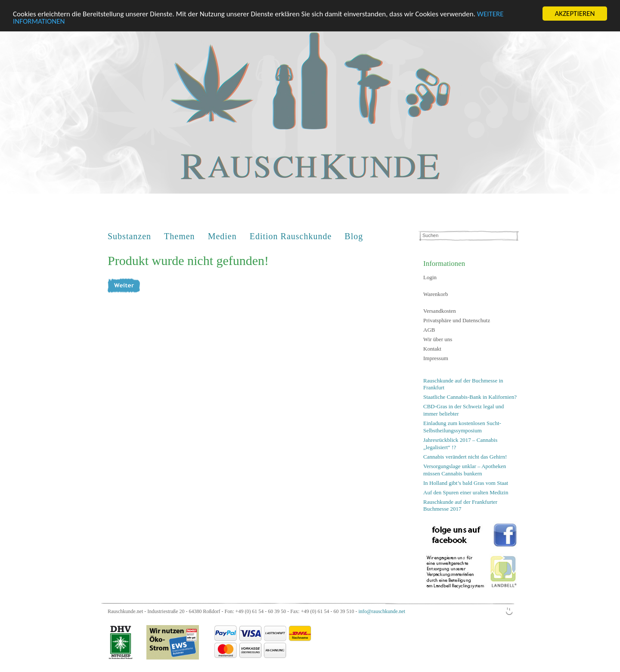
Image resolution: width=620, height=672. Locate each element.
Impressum (436, 358)
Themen (180, 236)
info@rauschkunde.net (382, 611)
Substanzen (129, 236)
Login (430, 277)
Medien (222, 236)
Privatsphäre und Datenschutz (457, 320)
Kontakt (432, 349)
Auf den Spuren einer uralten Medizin (466, 492)
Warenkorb (436, 294)
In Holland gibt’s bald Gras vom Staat (466, 482)
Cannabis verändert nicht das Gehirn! (465, 457)
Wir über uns (438, 339)
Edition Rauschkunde (291, 236)
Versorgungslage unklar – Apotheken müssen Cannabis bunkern (465, 470)
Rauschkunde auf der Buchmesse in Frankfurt (463, 384)
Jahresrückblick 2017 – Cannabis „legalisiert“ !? (460, 444)
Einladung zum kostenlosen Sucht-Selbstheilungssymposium (462, 427)
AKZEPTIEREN (575, 14)
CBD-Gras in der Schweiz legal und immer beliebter (463, 410)
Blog (354, 236)
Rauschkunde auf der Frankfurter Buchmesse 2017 (460, 505)
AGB (429, 330)
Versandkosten (440, 311)
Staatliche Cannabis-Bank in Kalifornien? (470, 397)
